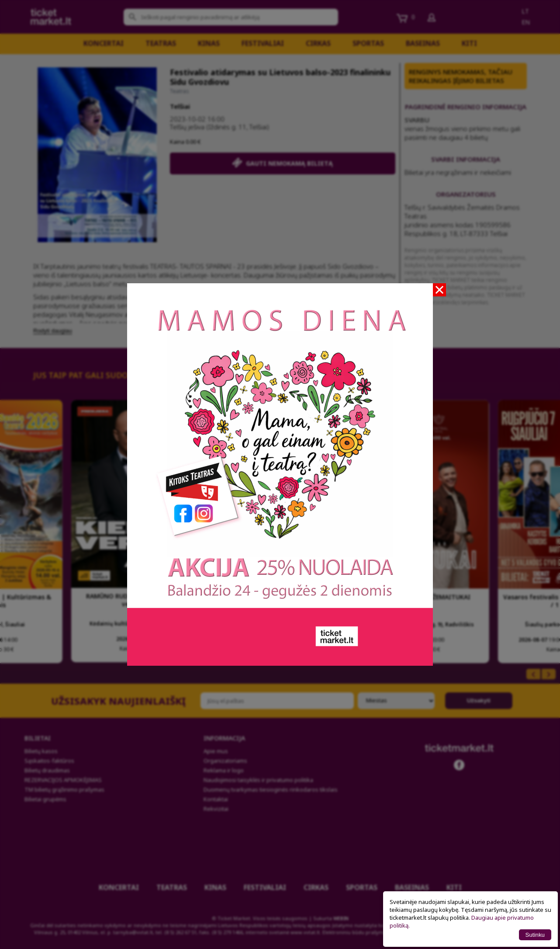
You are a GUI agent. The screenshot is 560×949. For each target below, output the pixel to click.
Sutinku (535, 935)
